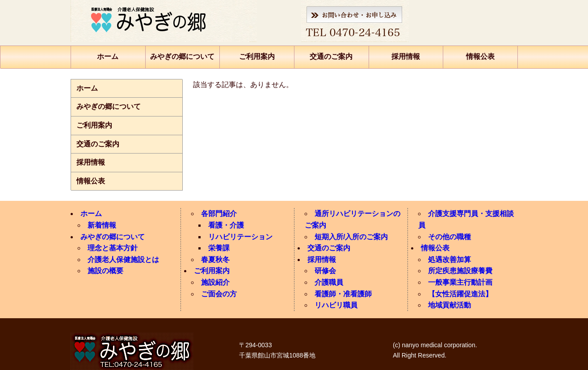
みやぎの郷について (182, 56)
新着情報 (102, 225)
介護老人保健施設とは (123, 260)
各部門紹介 (219, 214)
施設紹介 (215, 282)
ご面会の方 (219, 294)
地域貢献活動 (449, 305)
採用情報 (406, 56)
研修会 (325, 271)
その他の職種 (449, 237)
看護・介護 (226, 225)
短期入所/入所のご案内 (351, 237)
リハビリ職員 (336, 305)
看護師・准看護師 (343, 294)
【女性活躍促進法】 (460, 294)
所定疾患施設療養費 (460, 271)
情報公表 (480, 56)
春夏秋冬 (215, 260)
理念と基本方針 (113, 248)
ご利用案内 (257, 56)
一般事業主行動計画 (460, 282)
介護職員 (329, 282)
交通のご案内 (331, 56)
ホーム (108, 56)
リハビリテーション (240, 237)
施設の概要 (105, 271)
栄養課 (219, 248)
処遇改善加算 (449, 260)
